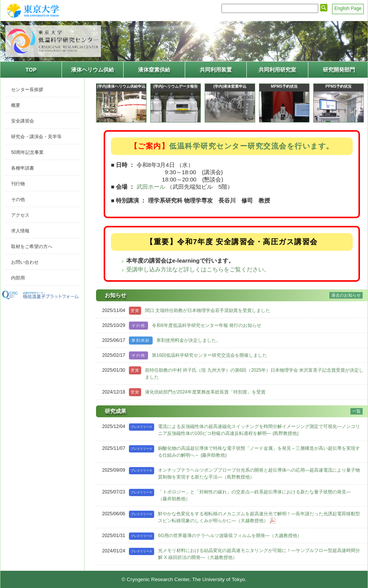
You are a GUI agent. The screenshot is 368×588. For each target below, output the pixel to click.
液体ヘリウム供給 (93, 70)
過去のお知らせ (346, 295)
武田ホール (151, 187)
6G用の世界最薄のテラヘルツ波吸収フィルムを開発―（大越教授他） (230, 536)
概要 (16, 105)
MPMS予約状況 (284, 86)
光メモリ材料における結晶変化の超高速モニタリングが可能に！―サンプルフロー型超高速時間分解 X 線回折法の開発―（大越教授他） (259, 554)
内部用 (18, 278)
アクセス (20, 215)
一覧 (357, 411)
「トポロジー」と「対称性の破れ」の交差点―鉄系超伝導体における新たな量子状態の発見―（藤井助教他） (254, 495)
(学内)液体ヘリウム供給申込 (121, 86)
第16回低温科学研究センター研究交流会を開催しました (209, 355)
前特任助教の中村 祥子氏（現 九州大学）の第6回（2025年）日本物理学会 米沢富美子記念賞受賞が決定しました (254, 374)
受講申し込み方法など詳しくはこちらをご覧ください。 (198, 269)
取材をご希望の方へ (32, 247)
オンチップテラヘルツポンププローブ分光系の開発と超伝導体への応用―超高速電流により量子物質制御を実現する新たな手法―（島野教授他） (259, 474)
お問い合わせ (25, 262)
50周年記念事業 (27, 152)
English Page (348, 8)
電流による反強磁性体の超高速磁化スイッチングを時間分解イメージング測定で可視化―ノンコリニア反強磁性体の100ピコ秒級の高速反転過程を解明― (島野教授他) (259, 430)
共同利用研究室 (277, 70)
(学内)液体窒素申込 (230, 86)
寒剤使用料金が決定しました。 (189, 340)
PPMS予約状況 (339, 86)
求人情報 (20, 231)
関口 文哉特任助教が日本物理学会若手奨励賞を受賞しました (208, 310)
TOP (31, 70)
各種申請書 (23, 168)
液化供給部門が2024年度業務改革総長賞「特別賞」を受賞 (205, 392)
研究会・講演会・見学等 (36, 137)
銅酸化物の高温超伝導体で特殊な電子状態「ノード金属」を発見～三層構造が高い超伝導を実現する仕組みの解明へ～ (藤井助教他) (259, 452)
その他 (18, 199)
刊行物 (18, 184)
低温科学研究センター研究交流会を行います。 (252, 146)
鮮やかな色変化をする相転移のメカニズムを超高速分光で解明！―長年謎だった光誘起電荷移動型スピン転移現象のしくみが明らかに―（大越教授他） (259, 517)
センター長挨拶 (27, 90)
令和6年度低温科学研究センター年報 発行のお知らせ (207, 325)
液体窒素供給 (154, 70)
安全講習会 (23, 121)
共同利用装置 (216, 70)
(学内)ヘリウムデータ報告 (176, 86)
